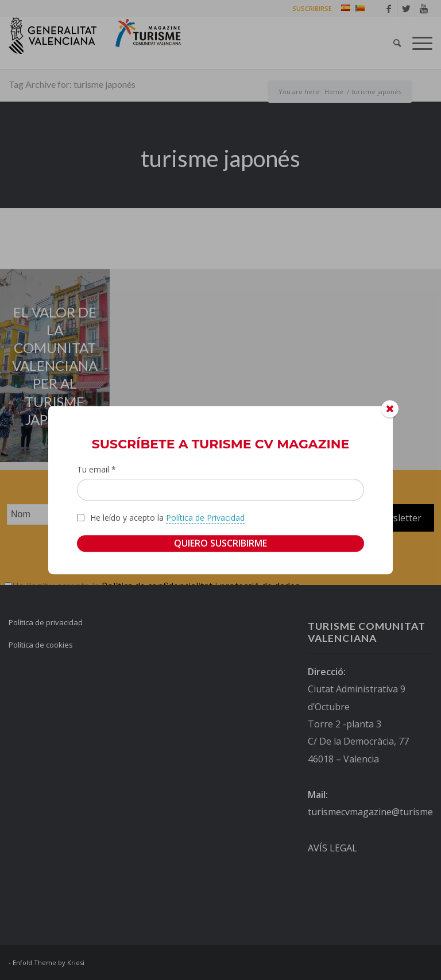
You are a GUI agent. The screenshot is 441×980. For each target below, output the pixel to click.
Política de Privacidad (205, 518)
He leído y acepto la (167, 518)
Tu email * (96, 469)
